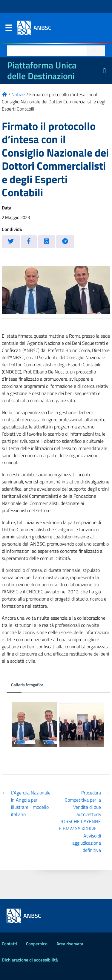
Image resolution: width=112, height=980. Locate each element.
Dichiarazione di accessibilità (30, 960)
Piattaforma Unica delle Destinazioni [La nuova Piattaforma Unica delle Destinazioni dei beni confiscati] (42, 71)
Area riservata (70, 944)
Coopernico (37, 944)
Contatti (9, 944)
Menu (8, 29)
